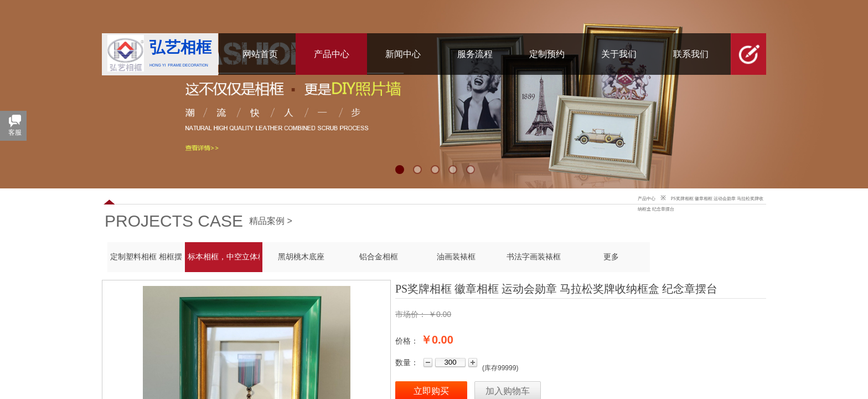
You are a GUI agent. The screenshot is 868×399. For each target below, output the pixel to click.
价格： (407, 341)
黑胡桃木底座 (301, 257)
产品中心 (647, 199)
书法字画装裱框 (534, 257)
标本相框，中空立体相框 (224, 257)
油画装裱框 (456, 257)
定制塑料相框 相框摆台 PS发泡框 (146, 257)
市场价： (411, 314)
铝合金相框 (379, 257)
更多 (611, 257)
